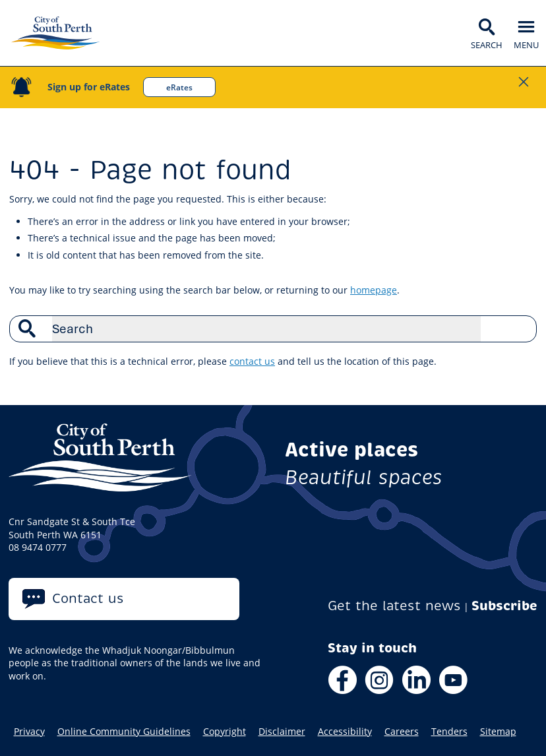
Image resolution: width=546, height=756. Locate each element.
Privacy (29, 732)
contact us (252, 361)
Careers (402, 732)
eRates (179, 87)
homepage (374, 290)
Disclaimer (282, 732)
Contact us (88, 599)
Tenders (449, 732)
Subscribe (504, 606)
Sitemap (498, 732)
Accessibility (345, 732)
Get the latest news (394, 606)
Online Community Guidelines (124, 732)
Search (520, 329)
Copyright (225, 732)
